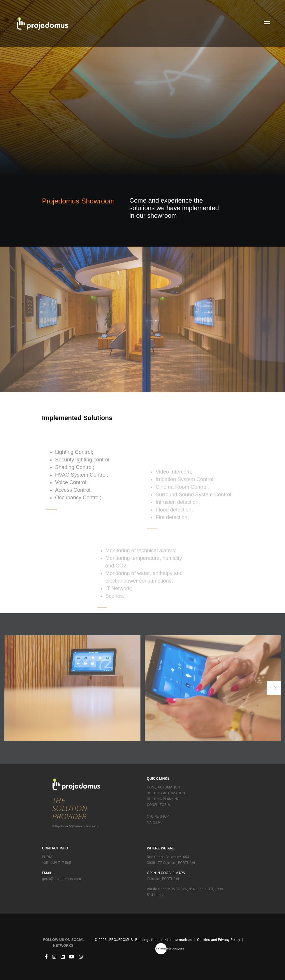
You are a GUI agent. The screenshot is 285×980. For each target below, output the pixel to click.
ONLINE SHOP (158, 816)
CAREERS (155, 822)
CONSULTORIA (158, 805)
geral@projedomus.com (61, 879)
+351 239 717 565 (57, 863)
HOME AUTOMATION (163, 787)
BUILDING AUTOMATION (166, 793)
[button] (274, 688)
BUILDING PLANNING (163, 799)
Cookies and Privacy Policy (219, 940)
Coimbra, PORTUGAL (163, 879)
